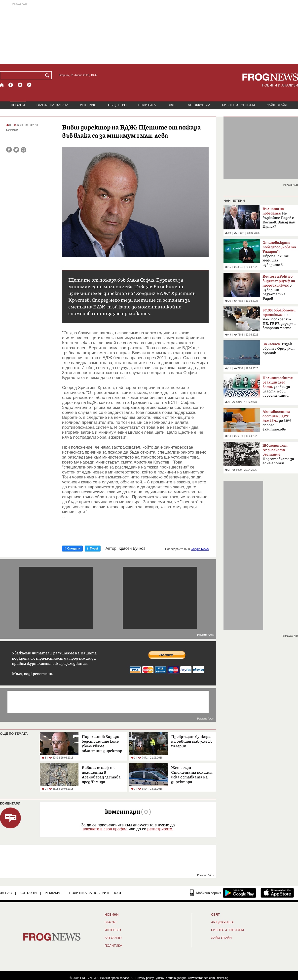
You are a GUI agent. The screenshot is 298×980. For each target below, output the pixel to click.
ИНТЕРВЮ (88, 105)
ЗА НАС (6, 893)
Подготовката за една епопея (278, 454)
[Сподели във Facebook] (9, 150)
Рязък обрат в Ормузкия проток (279, 349)
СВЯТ (172, 105)
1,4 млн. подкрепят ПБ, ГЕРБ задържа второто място (279, 319)
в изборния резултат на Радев (279, 288)
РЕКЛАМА (52, 893)
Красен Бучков (132, 549)
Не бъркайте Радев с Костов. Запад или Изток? (279, 218)
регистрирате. (160, 829)
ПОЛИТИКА (147, 105)
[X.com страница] (20, 85)
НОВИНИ (18, 105)
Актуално (113, 938)
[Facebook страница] (11, 85)
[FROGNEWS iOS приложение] (277, 893)
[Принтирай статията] (23, 150)
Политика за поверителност (95, 893)
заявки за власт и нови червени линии (278, 387)
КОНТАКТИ (28, 893)
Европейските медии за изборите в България (279, 255)
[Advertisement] (149, 33)
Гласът (111, 922)
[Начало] (2, 85)
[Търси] (48, 75)
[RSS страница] (29, 85)
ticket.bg (223, 978)
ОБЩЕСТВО (117, 105)
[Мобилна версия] (205, 893)
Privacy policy (145, 978)
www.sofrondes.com (202, 978)
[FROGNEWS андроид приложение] (240, 893)
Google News (200, 549)
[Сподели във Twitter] (16, 150)
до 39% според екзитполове (277, 421)
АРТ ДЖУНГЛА (199, 105)
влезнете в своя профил (105, 829)
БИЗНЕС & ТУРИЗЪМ (238, 105)
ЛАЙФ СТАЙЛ (277, 105)
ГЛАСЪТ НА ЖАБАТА (52, 105)
